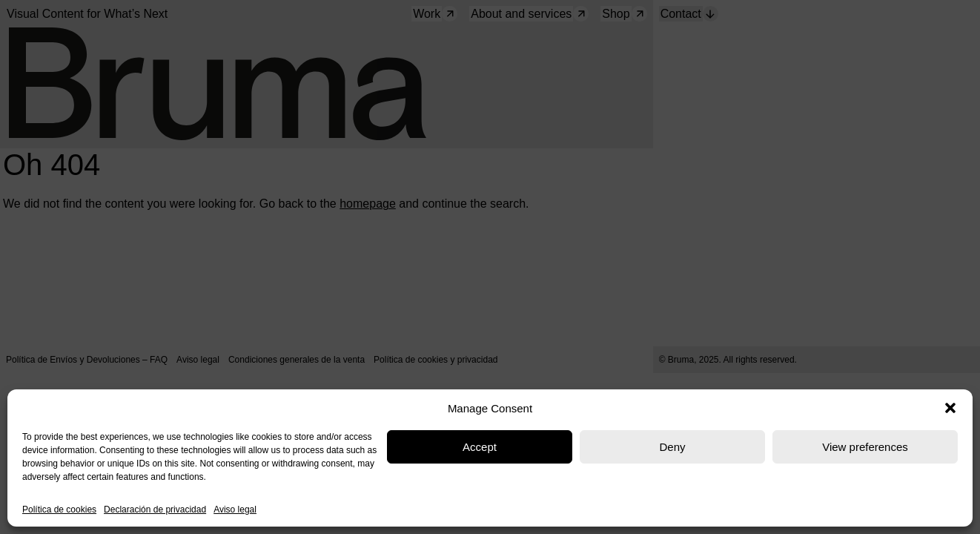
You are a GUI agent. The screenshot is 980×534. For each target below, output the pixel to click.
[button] (950, 408)
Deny (672, 447)
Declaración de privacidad (155, 510)
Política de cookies (59, 510)
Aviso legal (235, 510)
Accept (480, 447)
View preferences (865, 447)
